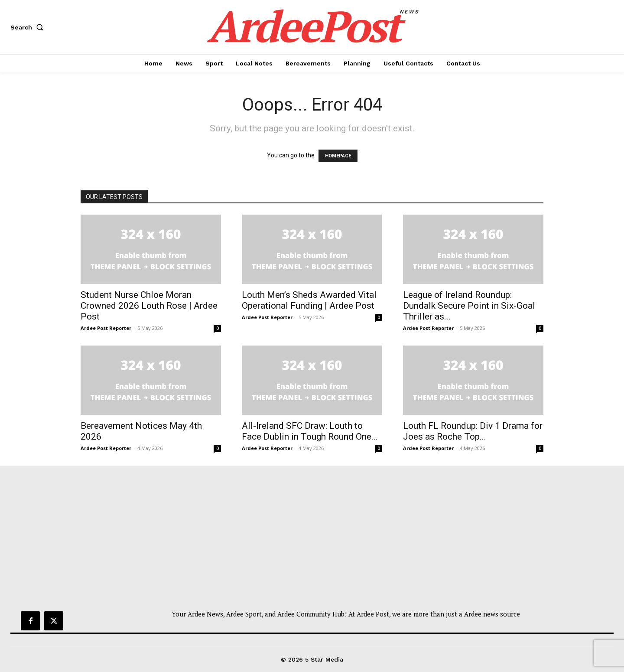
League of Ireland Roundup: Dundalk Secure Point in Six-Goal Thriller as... (469, 306)
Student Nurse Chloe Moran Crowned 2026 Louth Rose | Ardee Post (149, 306)
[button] (29, 27)
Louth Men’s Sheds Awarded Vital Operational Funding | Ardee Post (309, 300)
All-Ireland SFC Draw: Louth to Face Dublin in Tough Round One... (310, 431)
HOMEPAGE (338, 156)
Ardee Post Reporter (106, 328)
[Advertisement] (312, 544)
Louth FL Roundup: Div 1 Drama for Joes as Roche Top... (473, 431)
